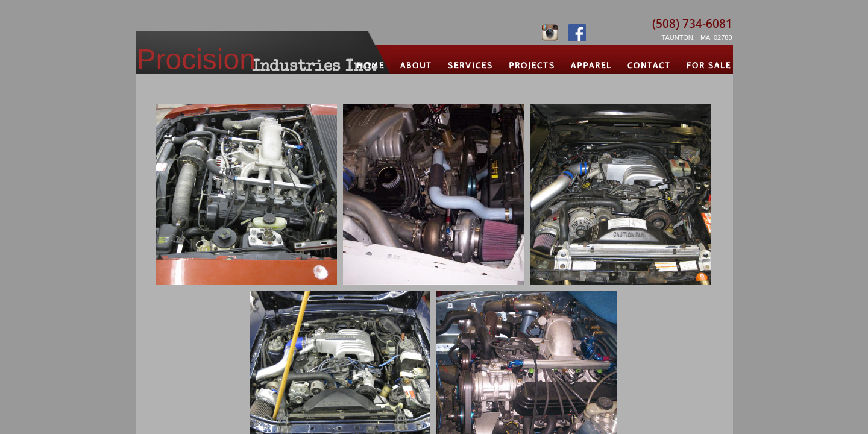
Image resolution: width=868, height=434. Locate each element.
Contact (649, 66)
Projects (532, 66)
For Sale (709, 66)
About (416, 66)
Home (371, 66)
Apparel (591, 66)
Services (470, 66)
